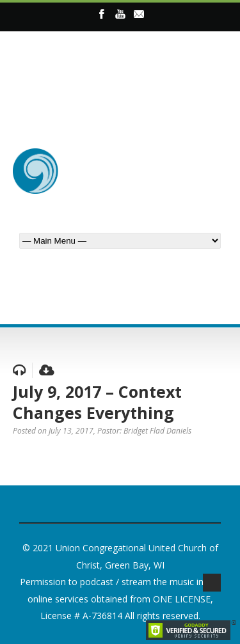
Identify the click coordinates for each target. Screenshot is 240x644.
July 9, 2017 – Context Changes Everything (97, 402)
